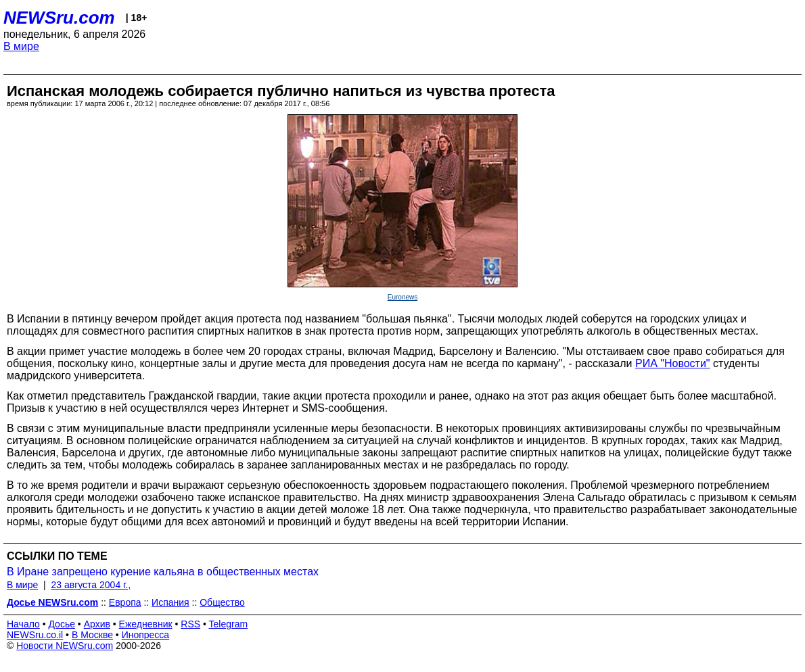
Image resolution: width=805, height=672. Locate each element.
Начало (23, 624)
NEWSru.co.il (35, 635)
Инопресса (146, 635)
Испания (170, 602)
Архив (97, 624)
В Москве (92, 635)
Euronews (402, 297)
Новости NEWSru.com (65, 646)
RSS (190, 624)
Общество (222, 602)
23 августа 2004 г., (91, 585)
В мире (21, 46)
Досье (62, 624)
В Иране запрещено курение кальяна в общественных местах (163, 572)
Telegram (229, 624)
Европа (125, 602)
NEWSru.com (59, 18)
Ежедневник (146, 624)
